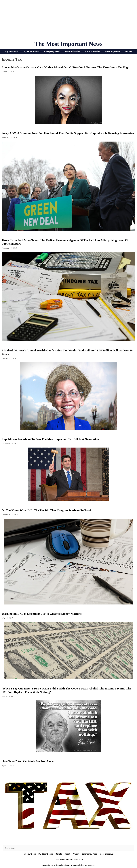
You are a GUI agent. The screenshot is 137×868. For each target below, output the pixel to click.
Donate (129, 51)
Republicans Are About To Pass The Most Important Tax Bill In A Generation (50, 439)
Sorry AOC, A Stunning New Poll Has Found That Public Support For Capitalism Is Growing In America (68, 133)
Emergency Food (52, 51)
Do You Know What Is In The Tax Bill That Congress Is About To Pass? (46, 510)
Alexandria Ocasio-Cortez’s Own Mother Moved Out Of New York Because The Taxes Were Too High (65, 67)
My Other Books (31, 51)
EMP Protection (93, 51)
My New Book (12, 51)
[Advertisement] (68, 21)
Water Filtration (72, 51)
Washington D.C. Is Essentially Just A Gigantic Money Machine (42, 614)
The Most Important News (69, 44)
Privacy (76, 854)
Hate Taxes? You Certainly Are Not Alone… (29, 761)
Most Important (113, 51)
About (67, 854)
